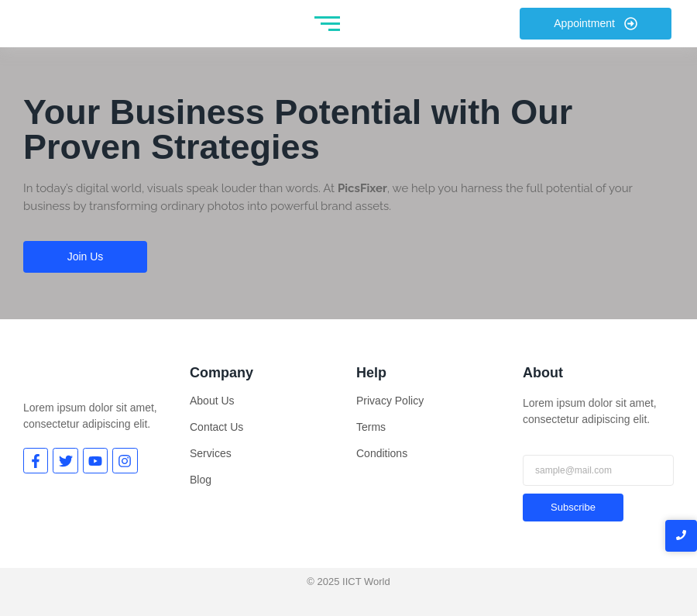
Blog (201, 480)
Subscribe (573, 507)
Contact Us (216, 427)
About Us (212, 401)
